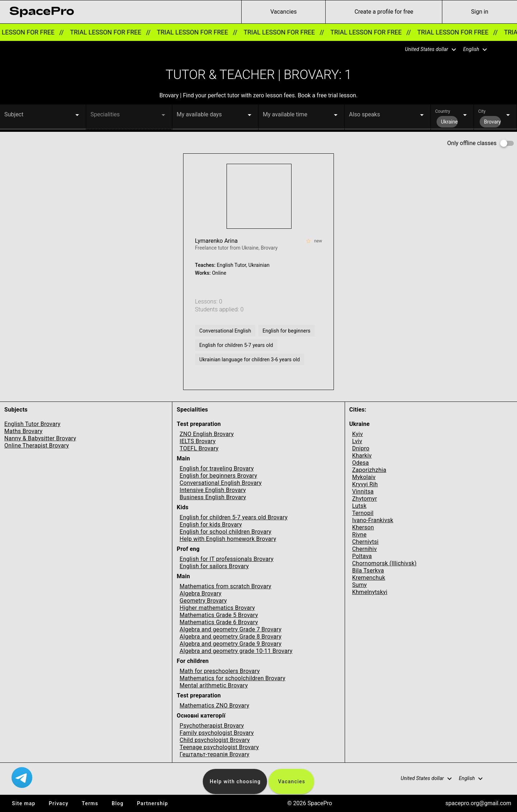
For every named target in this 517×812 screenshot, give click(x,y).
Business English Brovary (213, 497)
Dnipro (361, 448)
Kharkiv (362, 456)
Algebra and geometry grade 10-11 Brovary (236, 651)
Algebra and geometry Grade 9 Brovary (230, 644)
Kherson (363, 527)
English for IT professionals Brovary (227, 559)
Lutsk (359, 506)
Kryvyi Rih (365, 484)
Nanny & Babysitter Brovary (40, 438)
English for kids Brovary (211, 525)
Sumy (360, 585)
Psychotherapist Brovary (212, 726)
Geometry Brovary (203, 601)
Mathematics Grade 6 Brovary (219, 622)
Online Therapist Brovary (37, 446)
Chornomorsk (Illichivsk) (385, 563)
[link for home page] (42, 12)
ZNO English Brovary (207, 434)
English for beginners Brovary (218, 476)
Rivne (359, 535)
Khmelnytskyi (370, 592)
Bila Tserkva (368, 570)
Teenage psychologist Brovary (219, 747)
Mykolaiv (364, 477)
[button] (426, 50)
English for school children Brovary (225, 532)
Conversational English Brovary (221, 483)
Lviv (357, 441)
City (482, 111)
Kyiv (358, 434)
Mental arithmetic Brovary (214, 685)
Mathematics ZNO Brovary (214, 706)
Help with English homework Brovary (228, 539)
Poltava (362, 556)
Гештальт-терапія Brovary (214, 754)
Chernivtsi (365, 542)
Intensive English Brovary (213, 490)
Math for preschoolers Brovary (220, 671)
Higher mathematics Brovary (217, 608)
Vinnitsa (363, 491)
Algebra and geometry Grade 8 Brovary (230, 637)
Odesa (361, 463)
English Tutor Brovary (32, 424)
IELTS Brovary (197, 441)
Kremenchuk (369, 578)
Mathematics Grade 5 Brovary (219, 615)
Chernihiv (365, 549)
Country (443, 111)
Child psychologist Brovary (215, 740)
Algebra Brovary (201, 593)
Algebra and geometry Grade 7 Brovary (230, 629)
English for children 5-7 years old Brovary (234, 517)
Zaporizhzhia (369, 470)
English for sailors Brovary (214, 566)
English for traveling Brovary (216, 468)
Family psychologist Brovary (216, 733)
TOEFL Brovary (199, 448)
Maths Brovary (23, 431)
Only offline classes (472, 143)
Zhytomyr (365, 499)
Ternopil (363, 513)
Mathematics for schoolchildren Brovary (232, 678)
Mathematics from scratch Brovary (225, 586)
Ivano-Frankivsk (373, 520)
